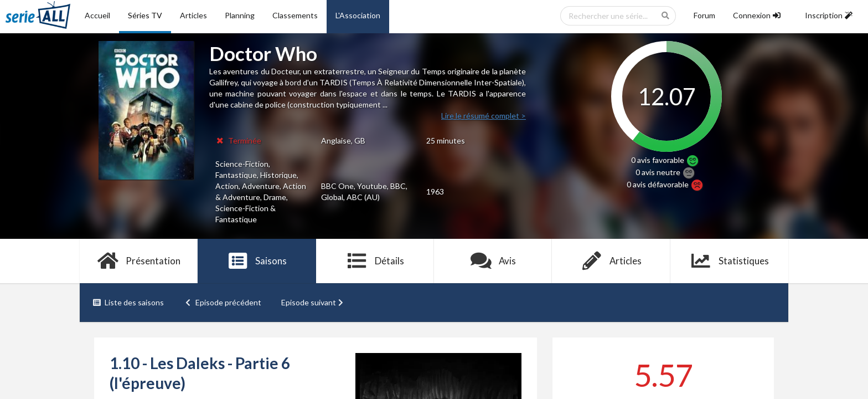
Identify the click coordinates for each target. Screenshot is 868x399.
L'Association (358, 15)
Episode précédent (223, 302)
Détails (375, 261)
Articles (193, 15)
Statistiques (729, 261)
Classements (295, 15)
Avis (493, 261)
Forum (704, 15)
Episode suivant (313, 302)
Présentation (139, 261)
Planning (240, 15)
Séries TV (145, 15)
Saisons (257, 261)
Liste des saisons (128, 302)
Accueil (97, 15)
